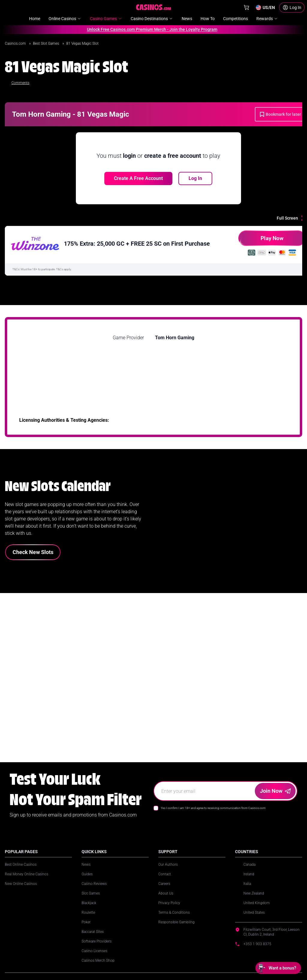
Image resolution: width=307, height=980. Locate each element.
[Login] (292, 7)
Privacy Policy (169, 903)
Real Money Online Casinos (27, 874)
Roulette (88, 913)
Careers (164, 884)
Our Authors (168, 865)
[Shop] (246, 7)
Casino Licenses (94, 951)
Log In (195, 178)
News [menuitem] (187, 19)
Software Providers (97, 941)
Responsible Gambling (176, 922)
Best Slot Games (46, 43)
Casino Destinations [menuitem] (152, 19)
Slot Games (91, 893)
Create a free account (138, 178)
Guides (87, 874)
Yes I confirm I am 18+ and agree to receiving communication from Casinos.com (213, 808)
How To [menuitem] (208, 19)
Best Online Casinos (21, 865)
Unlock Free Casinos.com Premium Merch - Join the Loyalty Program (149, 29)
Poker (86, 922)
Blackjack (89, 903)
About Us (166, 893)
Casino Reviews (94, 884)
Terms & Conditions (174, 913)
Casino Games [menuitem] (106, 19)
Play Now (261, 240)
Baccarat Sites (93, 932)
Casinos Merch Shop (98, 961)
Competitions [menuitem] (235, 19)
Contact (165, 874)
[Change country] (265, 7)
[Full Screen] (292, 218)
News (86, 865)
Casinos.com (16, 43)
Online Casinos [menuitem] (65, 19)
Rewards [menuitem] (267, 19)
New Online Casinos (21, 884)
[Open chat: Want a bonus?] (278, 968)
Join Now (275, 791)
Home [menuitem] (35, 19)
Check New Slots (33, 552)
